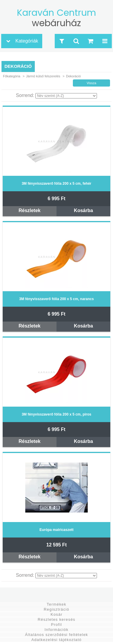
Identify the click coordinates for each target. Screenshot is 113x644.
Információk (56, 630)
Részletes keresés (57, 619)
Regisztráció (56, 609)
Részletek (29, 210)
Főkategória (12, 76)
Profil (57, 625)
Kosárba (84, 210)
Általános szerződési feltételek (56, 635)
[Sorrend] (66, 96)
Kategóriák (27, 41)
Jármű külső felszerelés (43, 76)
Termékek (56, 604)
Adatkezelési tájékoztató (57, 640)
